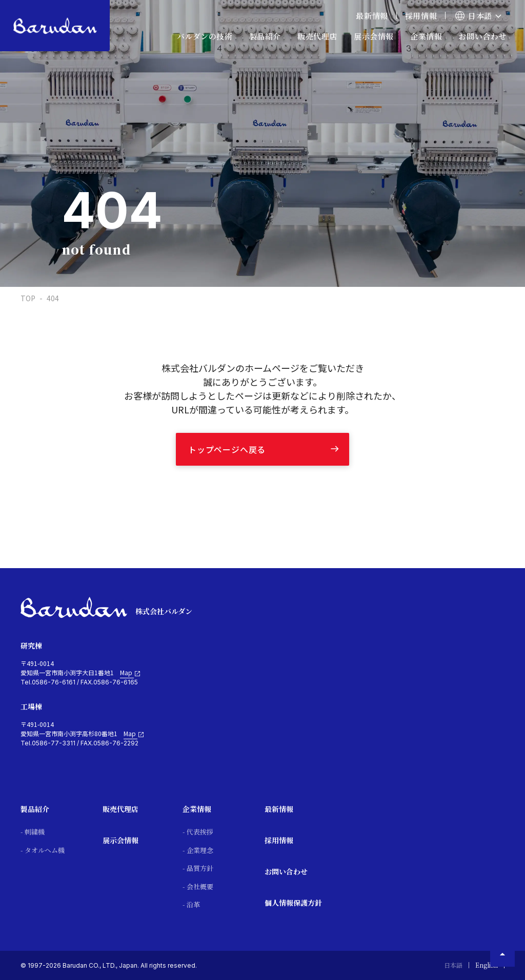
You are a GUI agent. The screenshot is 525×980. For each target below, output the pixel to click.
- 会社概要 (198, 887)
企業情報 (197, 809)
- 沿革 (191, 904)
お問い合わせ (482, 36)
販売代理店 (120, 809)
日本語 (453, 965)
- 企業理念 (198, 850)
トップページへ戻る (227, 449)
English (487, 965)
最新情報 (372, 16)
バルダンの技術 (205, 36)
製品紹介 (35, 809)
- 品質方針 (198, 868)
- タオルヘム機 (43, 850)
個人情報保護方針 (293, 903)
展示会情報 (374, 36)
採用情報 (421, 16)
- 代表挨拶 (198, 832)
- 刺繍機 (33, 832)
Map (130, 673)
